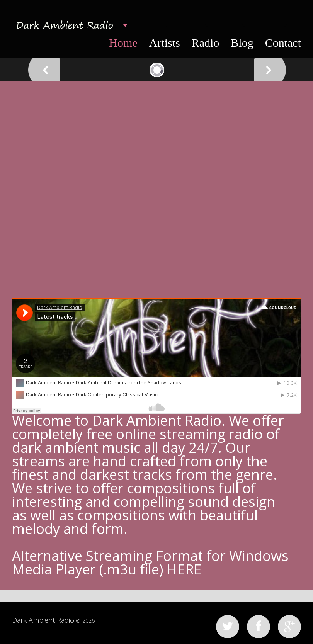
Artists (165, 43)
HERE (184, 569)
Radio (206, 43)
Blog (242, 43)
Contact (283, 43)
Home (123, 43)
